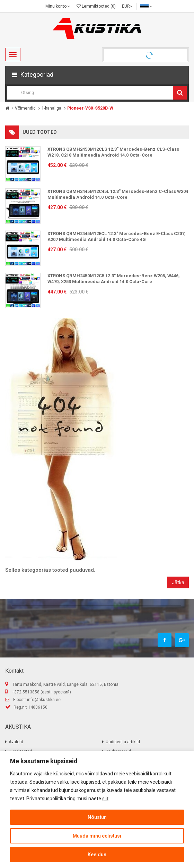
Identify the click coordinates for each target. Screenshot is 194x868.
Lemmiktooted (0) (96, 6)
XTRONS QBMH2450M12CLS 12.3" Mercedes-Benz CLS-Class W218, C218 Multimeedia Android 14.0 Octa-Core (113, 152)
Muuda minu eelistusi (97, 836)
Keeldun (97, 855)
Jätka (178, 582)
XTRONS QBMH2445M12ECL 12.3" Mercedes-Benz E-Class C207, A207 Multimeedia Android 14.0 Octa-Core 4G (117, 236)
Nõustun (97, 817)
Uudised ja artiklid (123, 742)
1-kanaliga (51, 108)
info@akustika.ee (44, 700)
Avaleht (16, 742)
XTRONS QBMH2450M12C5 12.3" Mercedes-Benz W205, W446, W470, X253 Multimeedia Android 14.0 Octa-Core (114, 279)
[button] (97, 75)
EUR (127, 6)
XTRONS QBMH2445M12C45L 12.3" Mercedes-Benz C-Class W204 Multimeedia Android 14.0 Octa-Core (118, 194)
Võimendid (25, 108)
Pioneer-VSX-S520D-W (90, 108)
